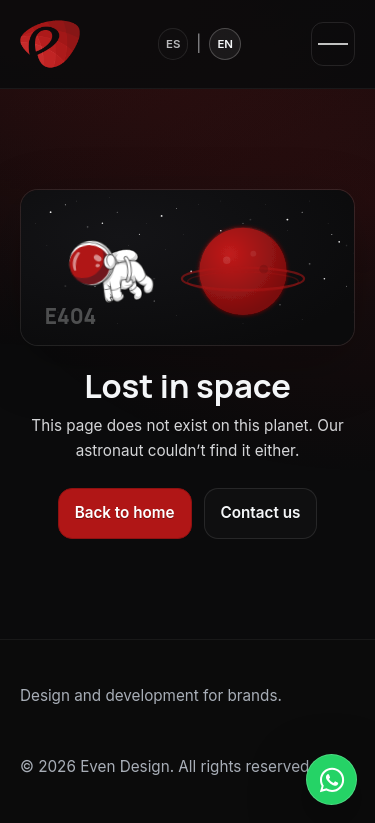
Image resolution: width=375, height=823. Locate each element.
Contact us (261, 512)
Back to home (125, 512)
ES (173, 44)
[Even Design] (50, 44)
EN (225, 44)
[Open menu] (333, 44)
